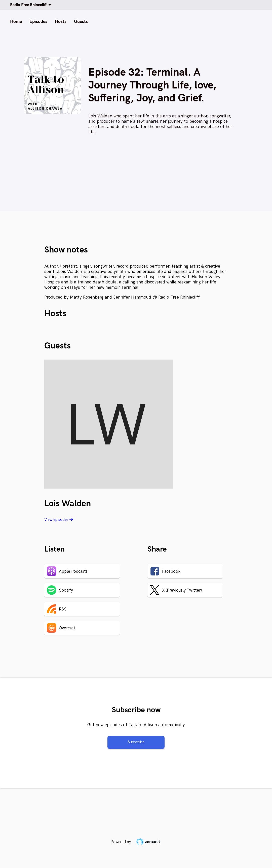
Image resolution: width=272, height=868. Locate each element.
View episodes (59, 520)
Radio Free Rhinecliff (29, 5)
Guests (81, 22)
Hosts (61, 22)
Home (16, 22)
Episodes (38, 22)
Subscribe (136, 742)
